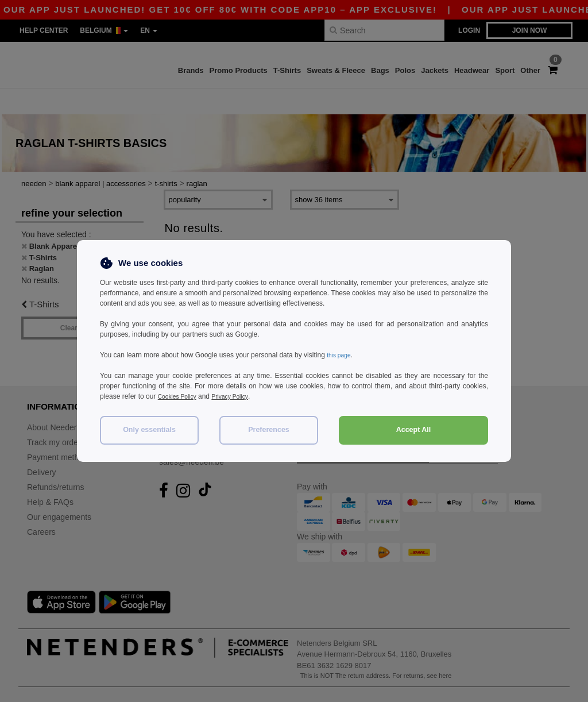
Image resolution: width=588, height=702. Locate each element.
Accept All (414, 430)
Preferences (269, 430)
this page (341, 355)
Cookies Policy (181, 396)
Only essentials (149, 430)
